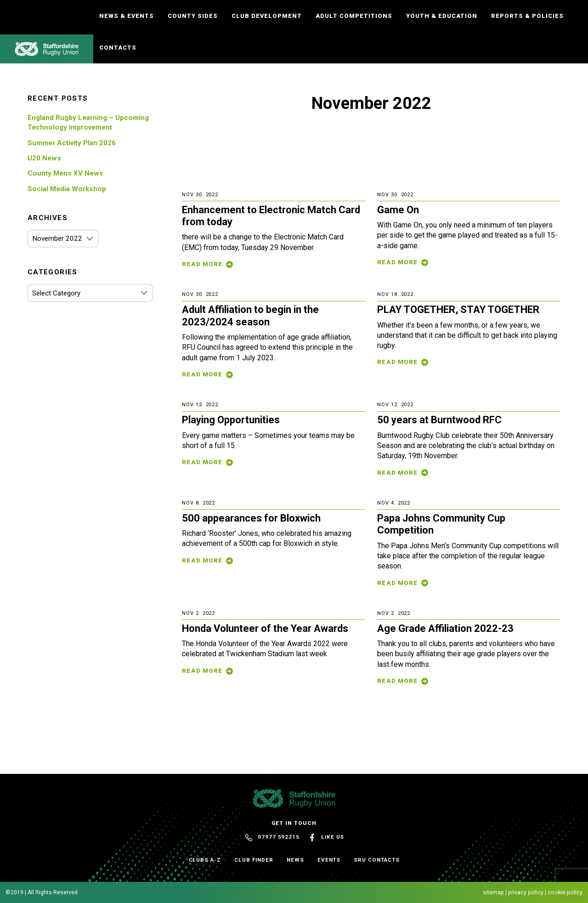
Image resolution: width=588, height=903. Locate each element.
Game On (398, 210)
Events (329, 860)
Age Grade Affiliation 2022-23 (445, 628)
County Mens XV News (65, 173)
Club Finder (254, 860)
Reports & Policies (527, 16)
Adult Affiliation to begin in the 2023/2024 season (250, 315)
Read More (202, 264)
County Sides (193, 16)
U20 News (44, 158)
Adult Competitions (354, 16)
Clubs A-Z (205, 860)
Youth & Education (442, 16)
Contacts (118, 48)
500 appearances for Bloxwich (251, 518)
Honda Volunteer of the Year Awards (265, 628)
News (295, 860)
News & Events (127, 16)
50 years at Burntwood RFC (439, 420)
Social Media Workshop (67, 189)
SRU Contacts (376, 860)
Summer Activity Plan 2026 (72, 143)
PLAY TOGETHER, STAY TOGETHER (458, 310)
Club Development (267, 16)
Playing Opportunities (231, 420)
